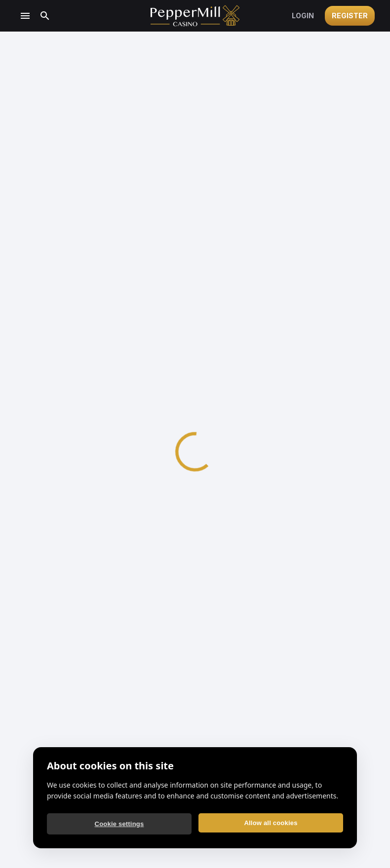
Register (350, 16)
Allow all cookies (271, 823)
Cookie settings (119, 824)
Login (303, 16)
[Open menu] (25, 16)
